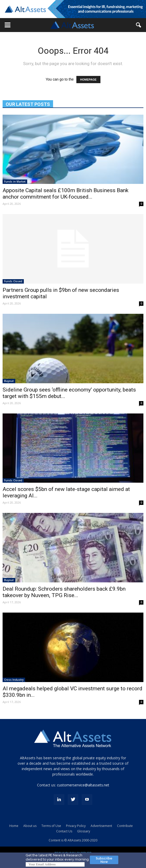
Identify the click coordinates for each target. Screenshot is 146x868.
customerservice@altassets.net (83, 785)
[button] (8, 25)
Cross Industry (14, 680)
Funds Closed (13, 281)
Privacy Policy (76, 826)
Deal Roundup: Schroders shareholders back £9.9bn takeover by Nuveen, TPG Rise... (64, 592)
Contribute (125, 826)
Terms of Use (51, 826)
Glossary (84, 831)
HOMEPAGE (88, 80)
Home (14, 826)
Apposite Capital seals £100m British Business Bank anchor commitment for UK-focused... (65, 194)
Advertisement (101, 826)
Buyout (9, 381)
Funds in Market (15, 182)
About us (30, 826)
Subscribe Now (104, 860)
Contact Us (64, 831)
